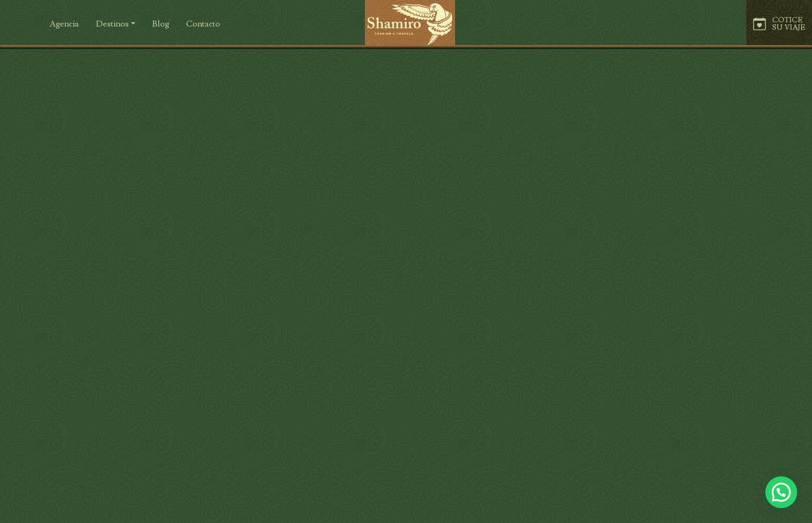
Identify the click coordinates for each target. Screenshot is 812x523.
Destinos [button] (112, 24)
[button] (203, 24)
